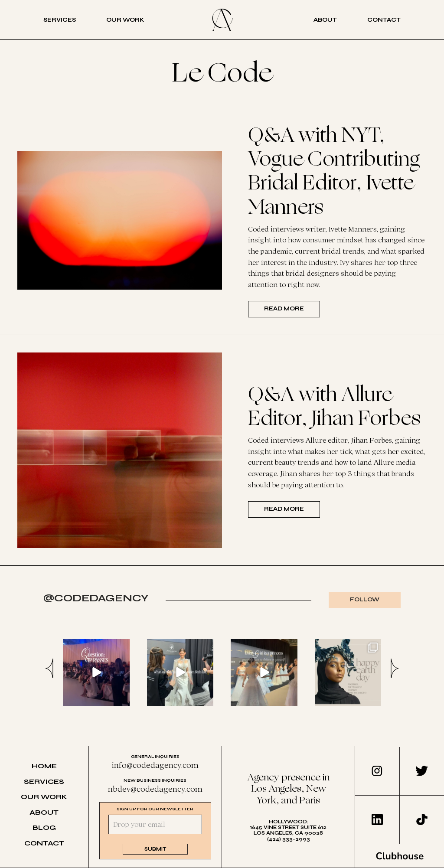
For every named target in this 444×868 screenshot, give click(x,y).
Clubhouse (400, 856)
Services (60, 20)
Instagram (377, 771)
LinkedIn (377, 819)
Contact (384, 20)
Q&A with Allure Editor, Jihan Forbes (334, 406)
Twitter (422, 771)
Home (44, 766)
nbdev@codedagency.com (155, 789)
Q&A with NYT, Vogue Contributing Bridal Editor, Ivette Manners (334, 171)
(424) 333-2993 (289, 839)
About (325, 20)
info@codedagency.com (155, 765)
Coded (222, 20)
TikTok (422, 819)
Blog (44, 827)
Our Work (125, 20)
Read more (284, 309)
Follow (365, 600)
